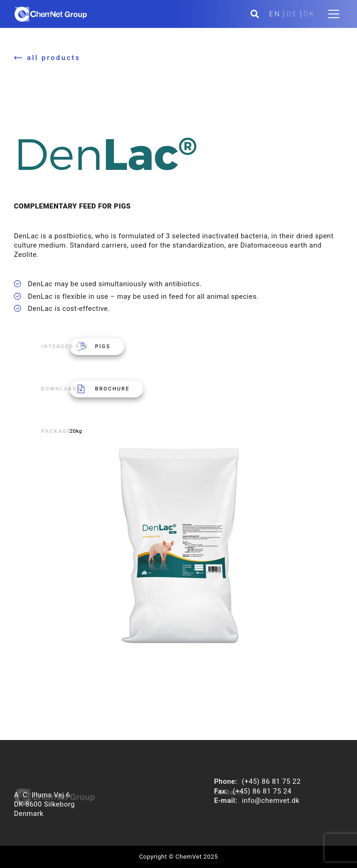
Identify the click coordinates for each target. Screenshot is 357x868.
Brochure (112, 389)
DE (292, 14)
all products (54, 58)
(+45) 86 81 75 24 (262, 791)
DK (309, 14)
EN (275, 14)
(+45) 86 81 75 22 (271, 781)
